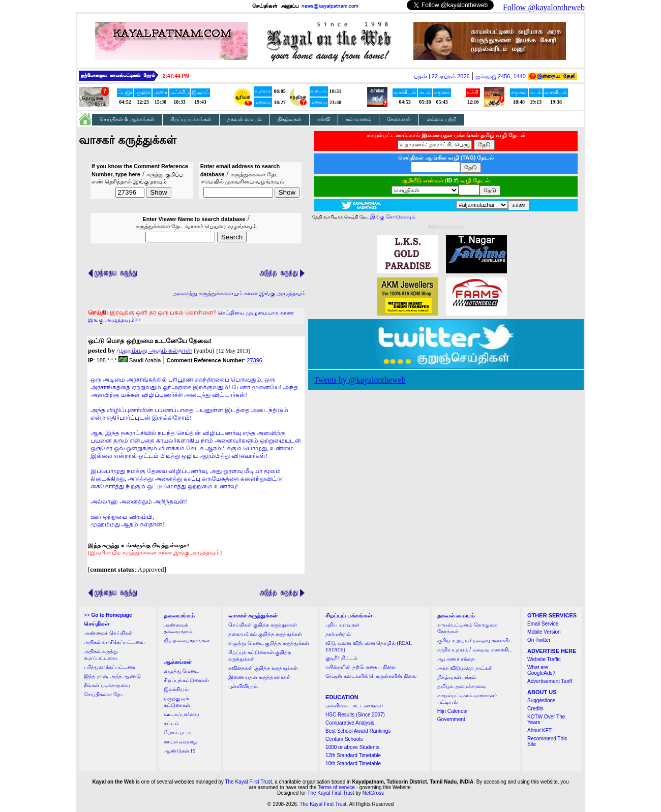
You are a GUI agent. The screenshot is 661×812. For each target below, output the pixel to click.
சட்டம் (171, 723)
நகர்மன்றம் (338, 634)
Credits (535, 709)
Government (451, 719)
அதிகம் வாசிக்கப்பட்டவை (114, 642)
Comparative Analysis (350, 723)
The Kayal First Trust (248, 782)
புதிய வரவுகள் (342, 625)
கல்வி (324, 119)
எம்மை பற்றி (442, 119)
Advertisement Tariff (550, 681)
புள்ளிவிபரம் (243, 686)
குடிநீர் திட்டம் (341, 658)
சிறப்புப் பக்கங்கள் (191, 119)
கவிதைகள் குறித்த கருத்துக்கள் (263, 668)
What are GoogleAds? (541, 670)
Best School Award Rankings (358, 731)
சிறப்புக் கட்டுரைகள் (187, 680)
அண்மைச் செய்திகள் (108, 633)
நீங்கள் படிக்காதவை (107, 685)
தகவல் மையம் (245, 119)
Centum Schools (344, 739)
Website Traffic (544, 659)
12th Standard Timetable (353, 755)
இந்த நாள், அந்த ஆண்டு (112, 676)
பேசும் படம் (178, 732)
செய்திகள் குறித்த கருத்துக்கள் (263, 625)
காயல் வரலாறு (181, 742)
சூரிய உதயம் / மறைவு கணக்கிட (475, 641)
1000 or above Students (352, 747)
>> (108, 615)
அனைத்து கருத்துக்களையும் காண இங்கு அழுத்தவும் (239, 293)
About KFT (539, 730)
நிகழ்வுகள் (290, 119)
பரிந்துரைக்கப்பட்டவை (110, 667)
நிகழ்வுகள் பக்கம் (457, 677)
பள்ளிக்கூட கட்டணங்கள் (354, 706)
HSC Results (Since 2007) (355, 715)
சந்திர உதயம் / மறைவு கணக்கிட (475, 650)
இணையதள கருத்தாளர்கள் (260, 677)
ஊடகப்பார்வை (182, 714)
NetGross (373, 793)
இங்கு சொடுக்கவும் (393, 217)
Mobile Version (544, 632)
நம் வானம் (358, 119)
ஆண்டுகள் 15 (180, 751)
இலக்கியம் (176, 689)
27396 (254, 360)
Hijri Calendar (453, 711)
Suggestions (541, 700)
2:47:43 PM (176, 76)
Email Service (543, 624)
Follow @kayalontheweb (544, 7)
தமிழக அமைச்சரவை (462, 686)
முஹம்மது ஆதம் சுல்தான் (154, 350)
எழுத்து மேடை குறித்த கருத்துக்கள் (269, 643)
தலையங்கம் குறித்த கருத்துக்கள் (265, 634)
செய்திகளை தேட (104, 694)
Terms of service (336, 787)
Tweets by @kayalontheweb (360, 380)
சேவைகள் (399, 119)
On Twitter (539, 640)
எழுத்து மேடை (182, 671)
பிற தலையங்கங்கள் (187, 641)
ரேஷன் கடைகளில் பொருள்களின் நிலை (371, 676)
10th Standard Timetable (353, 763)
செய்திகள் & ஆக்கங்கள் (127, 119)
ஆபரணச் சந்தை (456, 659)
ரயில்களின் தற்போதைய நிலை (360, 667)
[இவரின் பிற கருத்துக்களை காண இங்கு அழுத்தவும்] (155, 552)
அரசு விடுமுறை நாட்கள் (465, 668)
